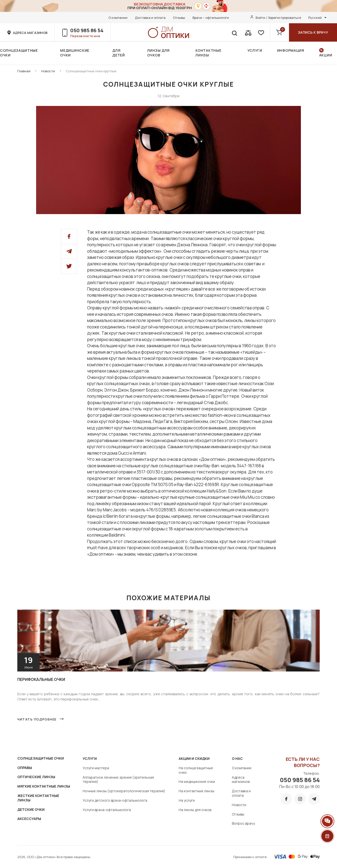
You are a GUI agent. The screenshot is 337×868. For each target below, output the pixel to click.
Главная (24, 71)
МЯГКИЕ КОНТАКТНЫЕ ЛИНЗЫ (44, 786)
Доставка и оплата (150, 18)
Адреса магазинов (241, 780)
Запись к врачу (313, 32)
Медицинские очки (75, 53)
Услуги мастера (96, 768)
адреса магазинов (30, 33)
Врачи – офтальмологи (211, 18)
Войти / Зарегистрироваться (278, 18)
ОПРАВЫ (25, 768)
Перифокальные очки (41, 679)
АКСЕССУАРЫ (29, 819)
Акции (326, 55)
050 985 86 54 (87, 30)
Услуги (255, 50)
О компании (118, 18)
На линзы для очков (195, 810)
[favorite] (261, 32)
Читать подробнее (37, 719)
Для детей (119, 53)
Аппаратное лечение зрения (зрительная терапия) (118, 780)
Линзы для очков (158, 53)
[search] (234, 32)
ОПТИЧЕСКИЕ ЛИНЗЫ (36, 777)
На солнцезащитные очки (196, 770)
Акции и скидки (194, 758)
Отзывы (179, 18)
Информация (291, 50)
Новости (48, 71)
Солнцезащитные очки (19, 53)
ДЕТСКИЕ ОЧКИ (31, 809)
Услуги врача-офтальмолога (107, 810)
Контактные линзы (208, 53)
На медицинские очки (197, 781)
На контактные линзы (196, 791)
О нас (237, 758)
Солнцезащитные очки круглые (91, 71)
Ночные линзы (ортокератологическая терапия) (124, 791)
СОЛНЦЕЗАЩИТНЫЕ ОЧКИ (41, 758)
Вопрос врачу (243, 823)
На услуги (187, 800)
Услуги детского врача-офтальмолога (115, 800)
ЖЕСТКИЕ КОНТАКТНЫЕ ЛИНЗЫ (38, 798)
